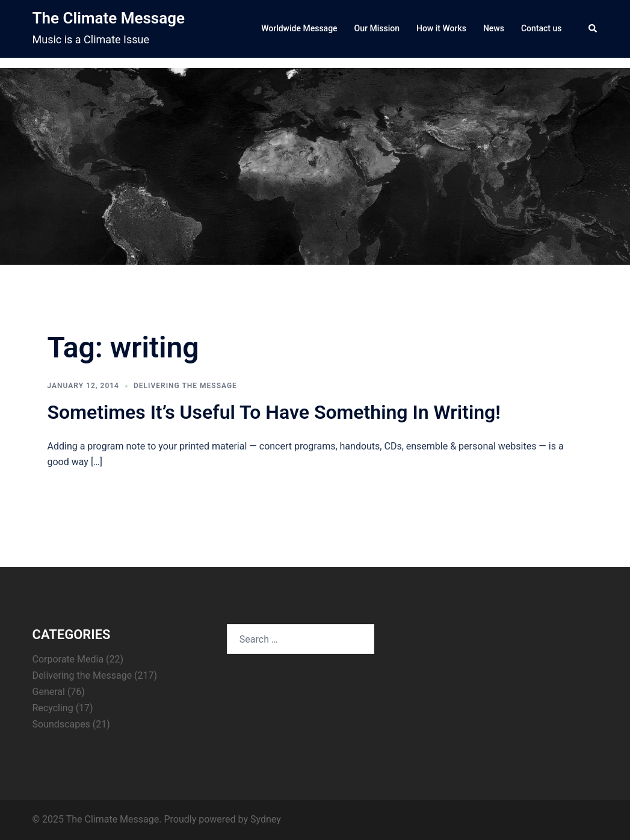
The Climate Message (109, 18)
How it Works (441, 28)
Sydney (266, 819)
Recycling (53, 708)
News (494, 28)
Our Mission (377, 28)
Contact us (542, 28)
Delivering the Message (185, 386)
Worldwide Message (299, 28)
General (49, 692)
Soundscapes (61, 724)
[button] (593, 29)
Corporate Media (68, 659)
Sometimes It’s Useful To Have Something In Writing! (274, 412)
